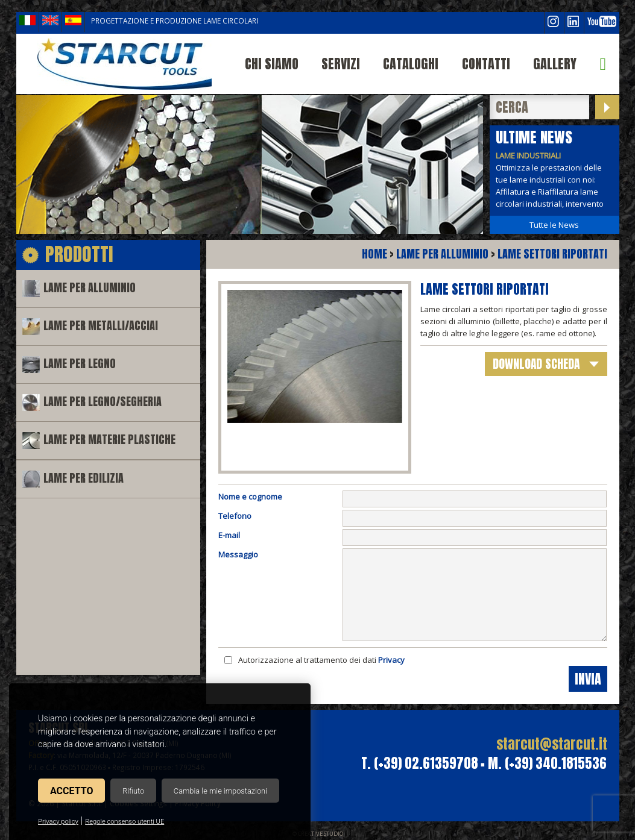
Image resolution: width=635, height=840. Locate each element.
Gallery (555, 64)
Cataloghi (411, 64)
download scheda (536, 364)
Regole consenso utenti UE (125, 822)
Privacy (391, 660)
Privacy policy (58, 822)
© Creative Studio (318, 834)
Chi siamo (272, 64)
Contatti (486, 64)
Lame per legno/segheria (103, 402)
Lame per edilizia (84, 478)
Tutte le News (554, 225)
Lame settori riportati (552, 254)
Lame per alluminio (90, 288)
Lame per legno (80, 364)
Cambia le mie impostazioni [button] (220, 791)
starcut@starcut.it (552, 744)
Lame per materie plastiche (109, 440)
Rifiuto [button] (133, 791)
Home (374, 254)
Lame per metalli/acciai (101, 326)
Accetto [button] (71, 791)
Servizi (341, 64)
